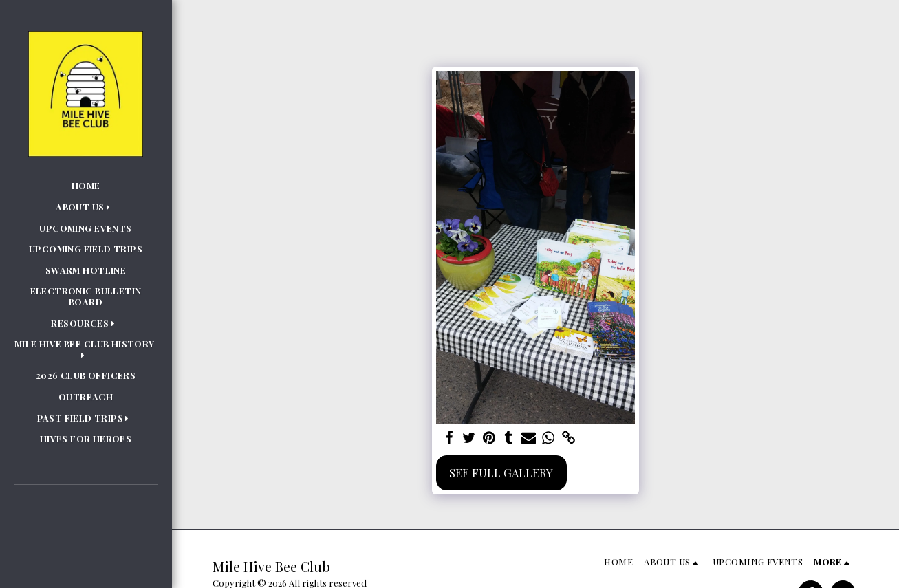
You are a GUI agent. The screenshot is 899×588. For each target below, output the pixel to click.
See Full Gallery (501, 472)
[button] (86, 207)
